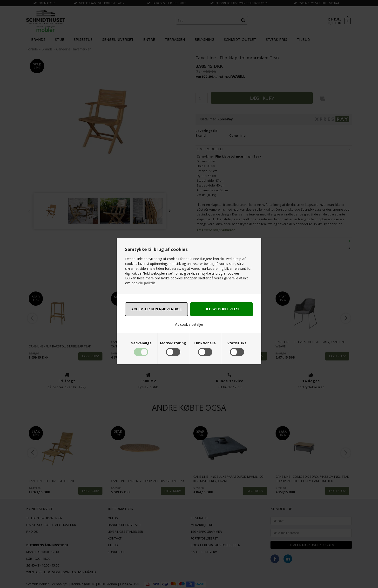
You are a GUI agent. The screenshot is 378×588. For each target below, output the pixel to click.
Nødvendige (141, 343)
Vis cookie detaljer (189, 324)
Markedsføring (173, 343)
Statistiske (237, 343)
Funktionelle (205, 343)
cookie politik (143, 283)
